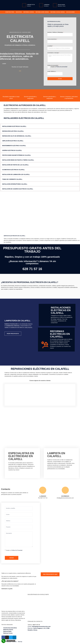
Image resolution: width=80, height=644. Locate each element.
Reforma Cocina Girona (58, 12)
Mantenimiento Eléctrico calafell (14, 146)
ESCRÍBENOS (65, 496)
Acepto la (59, 67)
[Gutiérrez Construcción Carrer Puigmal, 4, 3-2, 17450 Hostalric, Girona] (56, 533)
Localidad (50, 46)
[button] (40, 126)
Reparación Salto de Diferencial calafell (17, 136)
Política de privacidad (62, 67)
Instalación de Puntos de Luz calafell (15, 165)
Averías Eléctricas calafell (12, 150)
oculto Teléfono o (52, 71)
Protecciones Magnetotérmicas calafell (17, 155)
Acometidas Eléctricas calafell (13, 170)
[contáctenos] (41, 5)
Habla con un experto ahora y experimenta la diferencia (16, 573)
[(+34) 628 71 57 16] (24, 5)
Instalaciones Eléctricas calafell (14, 126)
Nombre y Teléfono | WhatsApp (55, 32)
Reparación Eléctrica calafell (13, 131)
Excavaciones (71, 12)
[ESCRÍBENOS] (65, 490)
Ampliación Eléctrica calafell (13, 141)
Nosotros (19, 12)
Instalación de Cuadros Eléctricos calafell (18, 189)
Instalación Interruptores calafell (15, 184)
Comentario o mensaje (53, 53)
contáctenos (47, 5)
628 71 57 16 (32, 269)
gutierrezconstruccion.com (15, 32)
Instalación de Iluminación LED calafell (16, 174)
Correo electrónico (52, 39)
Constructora (10, 12)
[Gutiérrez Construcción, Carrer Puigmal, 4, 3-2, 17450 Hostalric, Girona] (40, 608)
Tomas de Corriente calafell (12, 179)
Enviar (60, 79)
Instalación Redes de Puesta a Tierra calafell (18, 160)
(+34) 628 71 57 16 (31, 5)
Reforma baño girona (42, 12)
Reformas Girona (29, 12)
